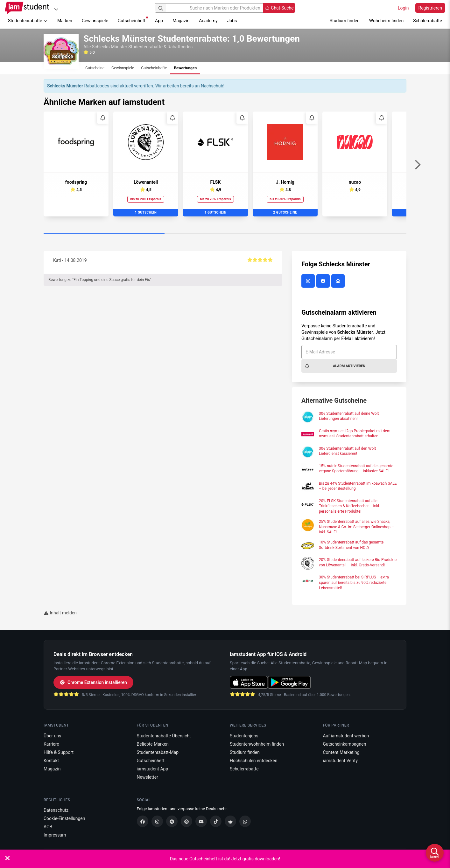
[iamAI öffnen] (435, 853)
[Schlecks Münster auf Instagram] (309, 281)
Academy (208, 21)
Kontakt (51, 761)
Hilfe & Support (59, 752)
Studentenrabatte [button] (28, 21)
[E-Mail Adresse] (349, 352)
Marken (65, 21)
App (159, 21)
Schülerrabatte (428, 21)
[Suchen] (161, 8)
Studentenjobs (244, 736)
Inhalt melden (60, 613)
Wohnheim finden (386, 21)
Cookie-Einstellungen (64, 818)
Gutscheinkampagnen (345, 744)
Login (403, 8)
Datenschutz (56, 810)
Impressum (55, 835)
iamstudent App (153, 769)
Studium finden (345, 21)
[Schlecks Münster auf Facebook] (324, 281)
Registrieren (430, 8)
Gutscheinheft (133, 20)
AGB (48, 827)
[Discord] (201, 821)
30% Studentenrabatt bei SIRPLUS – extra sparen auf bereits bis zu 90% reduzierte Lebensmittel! (354, 583)
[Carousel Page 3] (346, 234)
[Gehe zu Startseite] (27, 8)
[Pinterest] (186, 821)
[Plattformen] (56, 9)
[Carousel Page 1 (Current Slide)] (104, 234)
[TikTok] (216, 821)
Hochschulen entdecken (254, 761)
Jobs (232, 21)
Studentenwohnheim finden (257, 744)
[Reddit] (230, 821)
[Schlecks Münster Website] (339, 281)
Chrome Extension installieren (93, 682)
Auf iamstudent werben (346, 736)
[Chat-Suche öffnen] (279, 8)
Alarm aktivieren (335, 366)
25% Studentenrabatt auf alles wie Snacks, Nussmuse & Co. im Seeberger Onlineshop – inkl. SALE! (356, 527)
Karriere (51, 744)
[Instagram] (157, 821)
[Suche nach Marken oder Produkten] (225, 8)
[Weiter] (418, 165)
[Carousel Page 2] (225, 234)
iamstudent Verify (341, 761)
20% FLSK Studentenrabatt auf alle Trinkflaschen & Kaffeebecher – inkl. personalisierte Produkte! (349, 506)
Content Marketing (341, 752)
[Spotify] (172, 821)
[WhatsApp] (245, 821)
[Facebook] (143, 821)
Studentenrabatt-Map (158, 752)
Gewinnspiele (95, 21)
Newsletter (148, 777)
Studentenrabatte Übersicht (164, 736)
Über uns (52, 736)
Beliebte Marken (153, 744)
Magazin (181, 21)
